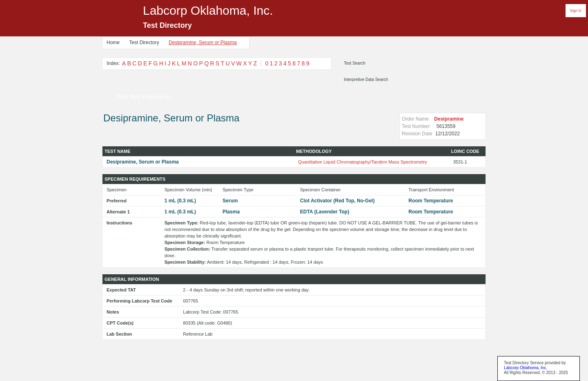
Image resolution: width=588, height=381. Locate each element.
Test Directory (144, 43)
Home (113, 43)
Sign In (576, 11)
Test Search (355, 63)
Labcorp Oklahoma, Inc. (526, 368)
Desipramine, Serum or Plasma (203, 43)
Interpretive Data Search (366, 80)
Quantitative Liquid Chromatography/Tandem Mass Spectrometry (363, 162)
